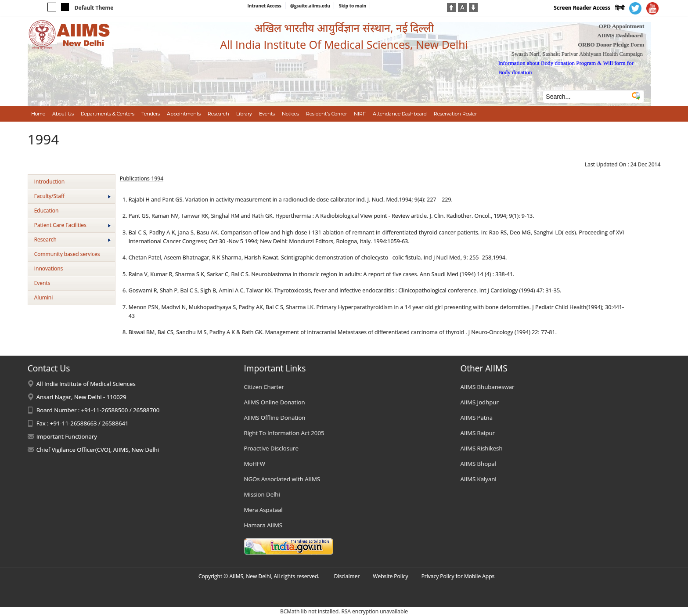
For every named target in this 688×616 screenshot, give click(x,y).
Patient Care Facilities (72, 225)
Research (72, 240)
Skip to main (353, 6)
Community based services (67, 254)
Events (42, 283)
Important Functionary (67, 436)
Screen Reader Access (582, 8)
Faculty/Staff (72, 196)
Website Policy (390, 576)
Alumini (44, 297)
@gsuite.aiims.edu (310, 6)
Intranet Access (265, 6)
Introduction (49, 182)
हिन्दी (620, 8)
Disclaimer (347, 576)
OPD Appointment (622, 26)
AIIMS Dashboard (620, 35)
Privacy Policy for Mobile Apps (458, 576)
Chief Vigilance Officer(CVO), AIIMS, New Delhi (98, 450)
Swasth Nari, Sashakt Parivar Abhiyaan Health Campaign (577, 54)
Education (47, 211)
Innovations (49, 268)
